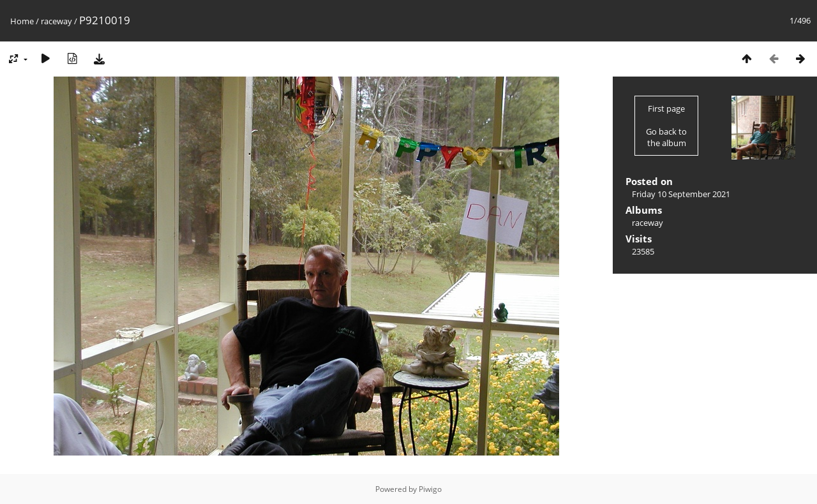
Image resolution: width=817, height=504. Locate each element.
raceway (56, 21)
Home (22, 21)
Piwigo (430, 489)
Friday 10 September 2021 (681, 194)
